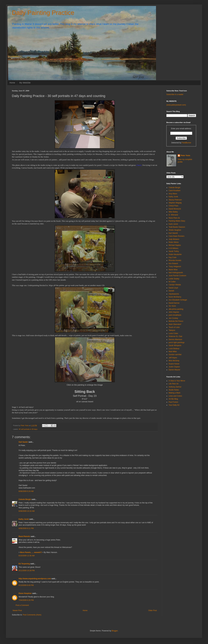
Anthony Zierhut (175, 387)
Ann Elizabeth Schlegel (178, 300)
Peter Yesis (185, 156)
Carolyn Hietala (175, 285)
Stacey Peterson (175, 200)
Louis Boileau (174, 349)
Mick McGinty (174, 361)
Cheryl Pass (173, 206)
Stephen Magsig (175, 203)
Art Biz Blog (173, 399)
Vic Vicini (172, 306)
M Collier (172, 282)
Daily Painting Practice (43, 13)
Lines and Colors (175, 396)
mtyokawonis (174, 294)
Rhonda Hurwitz (175, 260)
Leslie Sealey (174, 279)
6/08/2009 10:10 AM (27, 511)
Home (12, 83)
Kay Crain (173, 257)
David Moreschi (175, 209)
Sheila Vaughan (175, 230)
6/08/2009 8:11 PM (26, 528)
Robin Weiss (174, 242)
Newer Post (17, 610)
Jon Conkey (173, 318)
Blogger (115, 631)
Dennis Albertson (175, 340)
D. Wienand (173, 215)
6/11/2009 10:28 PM (27, 571)
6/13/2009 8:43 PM (26, 585)
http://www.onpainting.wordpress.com (35, 579)
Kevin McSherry (175, 297)
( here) (139, 165)
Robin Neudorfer (175, 254)
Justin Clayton (174, 367)
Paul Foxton (173, 402)
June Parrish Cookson (177, 276)
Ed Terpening (24, 564)
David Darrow (174, 303)
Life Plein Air (174, 384)
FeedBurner (186, 143)
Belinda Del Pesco (176, 321)
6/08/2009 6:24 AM (26, 491)
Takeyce (172, 330)
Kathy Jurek (24, 519)
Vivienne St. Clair (175, 336)
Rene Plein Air (174, 218)
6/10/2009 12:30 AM (27, 556)
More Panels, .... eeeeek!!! (31, 552)
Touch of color (174, 327)
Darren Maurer (174, 370)
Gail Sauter (23, 442)
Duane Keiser (174, 364)
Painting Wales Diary (177, 221)
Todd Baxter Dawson (177, 227)
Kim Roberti (173, 264)
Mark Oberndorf (175, 324)
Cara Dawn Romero (177, 236)
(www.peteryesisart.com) (176, 105)
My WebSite (25, 83)
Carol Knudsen (174, 191)
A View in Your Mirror (177, 381)
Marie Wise (173, 270)
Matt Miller (173, 352)
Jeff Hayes (173, 358)
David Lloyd (173, 288)
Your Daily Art (174, 405)
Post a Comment (22, 605)
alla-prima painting (176, 309)
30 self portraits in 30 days (28, 429)
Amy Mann (173, 194)
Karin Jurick (173, 224)
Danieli (171, 291)
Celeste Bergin (25, 499)
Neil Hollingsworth (176, 273)
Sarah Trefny (174, 251)
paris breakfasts (175, 315)
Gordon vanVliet (175, 355)
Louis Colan (173, 333)
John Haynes (174, 312)
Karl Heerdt (173, 233)
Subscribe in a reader (175, 94)
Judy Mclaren (174, 239)
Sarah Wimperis (175, 345)
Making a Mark (174, 393)
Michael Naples (175, 245)
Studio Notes (174, 390)
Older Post (153, 610)
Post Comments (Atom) (32, 615)
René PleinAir (24, 536)
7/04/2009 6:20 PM (26, 600)
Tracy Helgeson (175, 267)
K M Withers (173, 248)
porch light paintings (177, 342)
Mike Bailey (173, 212)
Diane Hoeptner (25, 593)
